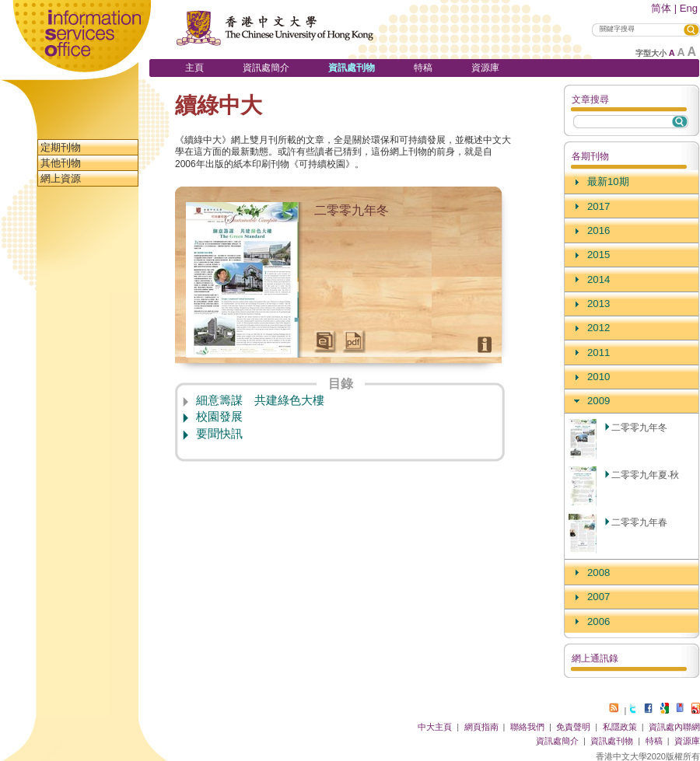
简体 (661, 8)
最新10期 (608, 182)
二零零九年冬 (639, 428)
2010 (598, 377)
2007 (598, 597)
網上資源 (61, 178)
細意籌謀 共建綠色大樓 (260, 400)
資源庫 (485, 68)
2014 (598, 279)
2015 (598, 255)
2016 (598, 230)
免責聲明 (573, 727)
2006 (598, 621)
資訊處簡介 (266, 68)
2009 (598, 401)
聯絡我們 (527, 727)
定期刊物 (61, 147)
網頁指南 (481, 727)
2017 (598, 206)
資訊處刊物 (352, 68)
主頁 (194, 68)
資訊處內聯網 (674, 727)
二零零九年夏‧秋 (645, 475)
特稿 (423, 68)
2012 (598, 328)
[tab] (632, 182)
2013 (598, 304)
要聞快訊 (219, 434)
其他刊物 (61, 163)
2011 (598, 353)
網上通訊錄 (595, 658)
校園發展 (219, 417)
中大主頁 (435, 727)
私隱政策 (620, 727)
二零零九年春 (639, 522)
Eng (689, 8)
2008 (598, 572)
